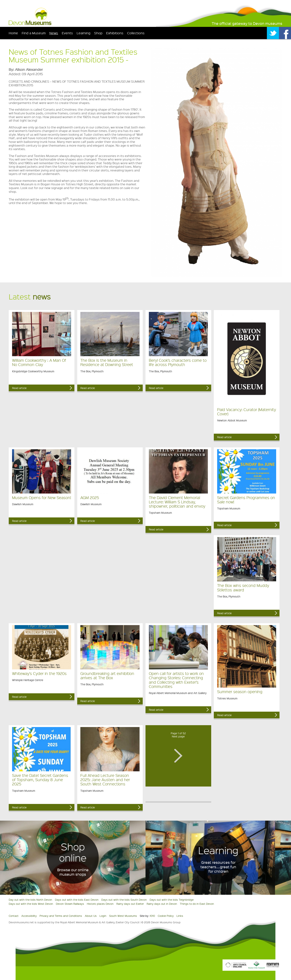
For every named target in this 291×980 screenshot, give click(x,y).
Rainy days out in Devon (162, 904)
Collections (136, 33)
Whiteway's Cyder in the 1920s (39, 673)
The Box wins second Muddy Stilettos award (243, 587)
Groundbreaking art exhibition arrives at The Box (107, 676)
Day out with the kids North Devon (30, 900)
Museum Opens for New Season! (42, 498)
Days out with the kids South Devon (124, 900)
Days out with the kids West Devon (31, 904)
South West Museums (123, 916)
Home (13, 33)
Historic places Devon (100, 904)
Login (103, 916)
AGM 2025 (90, 498)
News (54, 33)
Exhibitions (115, 33)
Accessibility (29, 916)
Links (180, 916)
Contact (14, 916)
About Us (91, 916)
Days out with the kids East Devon (77, 900)
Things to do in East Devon (197, 904)
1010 (152, 916)
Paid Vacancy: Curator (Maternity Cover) (247, 412)
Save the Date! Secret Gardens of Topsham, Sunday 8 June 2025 (40, 780)
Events (67, 33)
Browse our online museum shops (73, 872)
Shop (98, 33)
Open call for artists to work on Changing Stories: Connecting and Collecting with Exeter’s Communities (176, 680)
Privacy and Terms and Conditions (61, 916)
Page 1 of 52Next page (178, 735)
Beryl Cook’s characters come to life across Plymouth (178, 362)
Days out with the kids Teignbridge (172, 900)
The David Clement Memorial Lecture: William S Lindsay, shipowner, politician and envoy (177, 502)
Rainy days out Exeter (130, 904)
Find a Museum (34, 33)
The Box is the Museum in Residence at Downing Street (107, 362)
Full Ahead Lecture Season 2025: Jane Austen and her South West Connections (105, 780)
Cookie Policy (166, 916)
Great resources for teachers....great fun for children (218, 867)
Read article (19, 388)
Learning (84, 33)
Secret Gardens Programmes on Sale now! (246, 500)
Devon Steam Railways (70, 904)
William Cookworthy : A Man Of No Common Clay (39, 362)
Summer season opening (240, 692)
